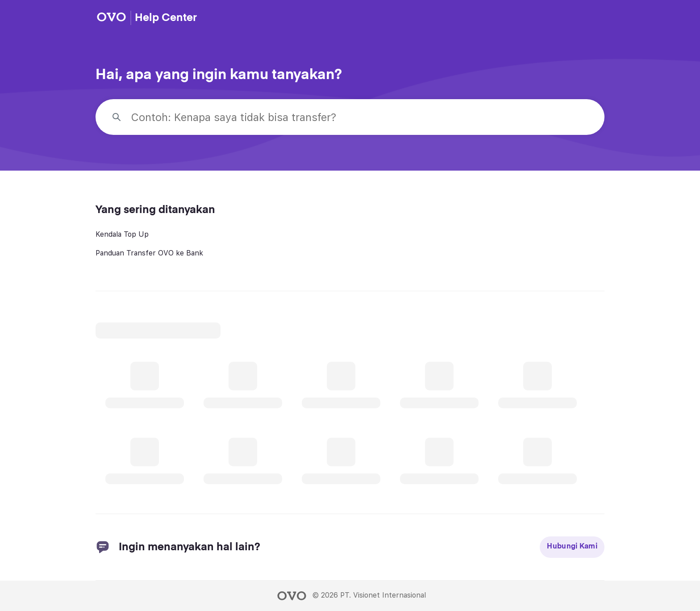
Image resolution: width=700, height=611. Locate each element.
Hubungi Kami (572, 547)
